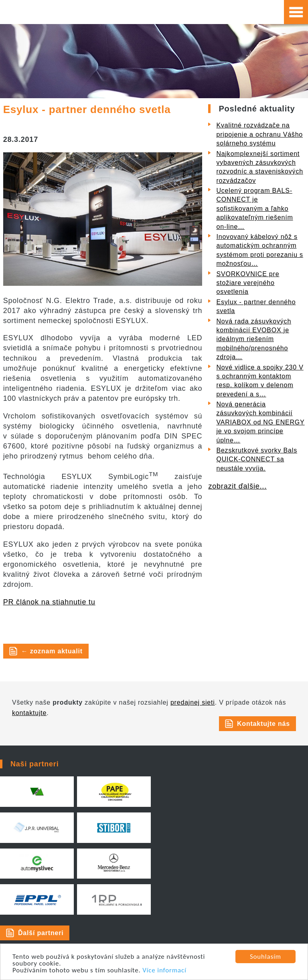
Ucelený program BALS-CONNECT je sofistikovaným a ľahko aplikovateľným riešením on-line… (254, 209)
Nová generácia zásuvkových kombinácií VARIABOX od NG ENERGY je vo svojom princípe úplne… (260, 422)
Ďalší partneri (41, 933)
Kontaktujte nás (263, 724)
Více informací (164, 971)
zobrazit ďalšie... (237, 486)
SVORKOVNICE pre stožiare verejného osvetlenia (248, 283)
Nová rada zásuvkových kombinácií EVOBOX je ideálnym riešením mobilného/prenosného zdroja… (254, 339)
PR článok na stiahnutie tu (49, 602)
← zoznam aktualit (52, 651)
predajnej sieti (193, 702)
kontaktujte (29, 713)
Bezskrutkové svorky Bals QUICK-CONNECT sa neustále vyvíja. (256, 459)
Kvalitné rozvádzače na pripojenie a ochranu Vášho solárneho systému (259, 134)
